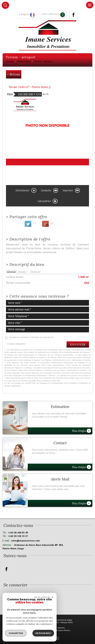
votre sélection (51, 14)
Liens (50, 622)
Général (11, 272)
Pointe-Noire (24, 61)
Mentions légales (40, 622)
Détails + (23, 272)
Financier (35, 272)
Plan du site (27, 622)
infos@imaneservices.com (26, 541)
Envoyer (78, 344)
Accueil (10, 61)
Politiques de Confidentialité (51, 383)
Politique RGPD (67, 622)
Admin (57, 622)
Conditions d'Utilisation (78, 383)
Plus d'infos (82, 431)
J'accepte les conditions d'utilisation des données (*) (31, 337)
